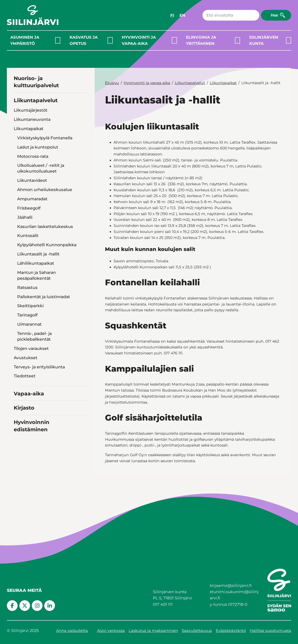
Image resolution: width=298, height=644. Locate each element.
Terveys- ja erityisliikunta (39, 367)
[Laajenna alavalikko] (58, 40)
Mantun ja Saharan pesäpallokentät (36, 275)
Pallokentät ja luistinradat (44, 297)
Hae (274, 15)
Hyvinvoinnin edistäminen (32, 426)
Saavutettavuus (197, 631)
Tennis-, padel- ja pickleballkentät (34, 336)
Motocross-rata (33, 156)
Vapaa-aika (29, 394)
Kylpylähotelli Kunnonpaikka (47, 245)
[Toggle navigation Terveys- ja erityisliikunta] (84, 367)
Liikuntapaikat (29, 129)
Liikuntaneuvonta (32, 119)
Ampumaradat (32, 199)
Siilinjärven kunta (264, 40)
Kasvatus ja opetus (84, 40)
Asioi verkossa (111, 631)
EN (182, 15)
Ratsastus (27, 287)
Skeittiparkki (30, 306)
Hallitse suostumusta (270, 631)
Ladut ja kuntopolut (38, 147)
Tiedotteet (25, 376)
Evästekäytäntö (231, 631)
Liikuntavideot (32, 180)
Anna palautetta (72, 631)
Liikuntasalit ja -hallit (38, 254)
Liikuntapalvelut (36, 100)
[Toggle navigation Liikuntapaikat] (84, 128)
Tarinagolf (27, 315)
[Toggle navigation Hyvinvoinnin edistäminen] (84, 429)
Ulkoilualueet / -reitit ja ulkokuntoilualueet (41, 168)
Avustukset (26, 358)
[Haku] (231, 15)
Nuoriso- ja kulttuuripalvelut (36, 82)
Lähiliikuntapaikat (36, 263)
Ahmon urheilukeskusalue (45, 190)
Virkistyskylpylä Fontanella (45, 138)
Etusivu (112, 83)
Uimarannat (29, 324)
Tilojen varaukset (31, 348)
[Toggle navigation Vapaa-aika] (84, 393)
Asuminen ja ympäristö (25, 40)
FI (172, 15)
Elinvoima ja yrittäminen (201, 40)
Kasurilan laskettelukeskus (45, 226)
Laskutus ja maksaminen (153, 631)
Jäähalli (25, 217)
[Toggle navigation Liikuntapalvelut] (84, 100)
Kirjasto (24, 408)
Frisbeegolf (29, 208)
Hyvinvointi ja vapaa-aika (139, 40)
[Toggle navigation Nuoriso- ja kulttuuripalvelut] (84, 85)
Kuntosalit (28, 235)
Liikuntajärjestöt (31, 110)
